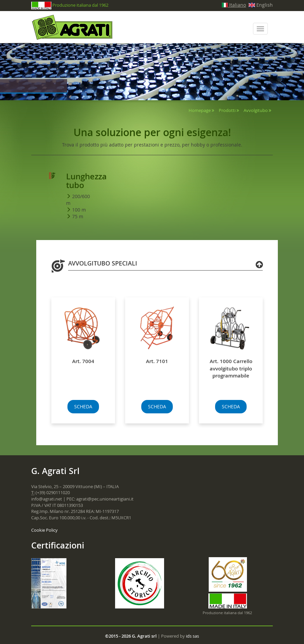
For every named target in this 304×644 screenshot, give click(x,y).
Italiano (234, 5)
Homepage (200, 110)
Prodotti (227, 110)
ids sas (192, 636)
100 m (79, 210)
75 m (78, 216)
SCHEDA (83, 406)
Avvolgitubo (256, 110)
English (261, 5)
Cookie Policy (44, 530)
